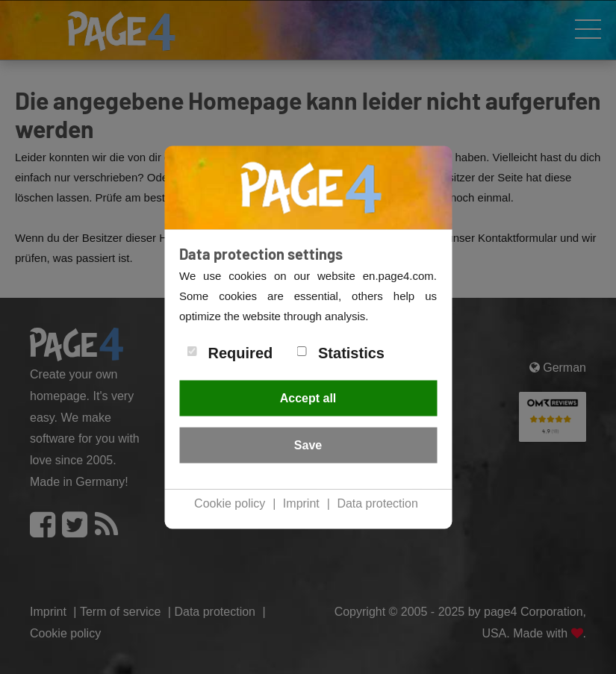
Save (308, 445)
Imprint (301, 503)
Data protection (377, 503)
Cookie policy (230, 503)
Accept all (308, 398)
